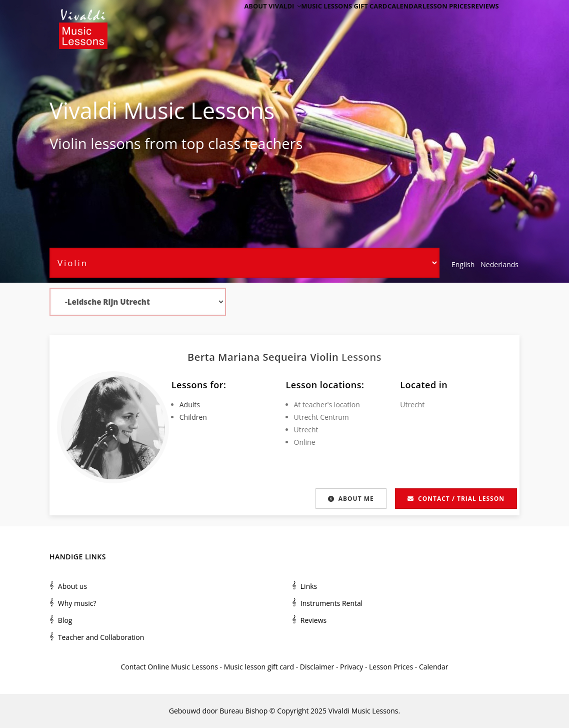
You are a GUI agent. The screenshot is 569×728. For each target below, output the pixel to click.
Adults (190, 405)
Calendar (389, 21)
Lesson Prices (437, 21)
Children (193, 417)
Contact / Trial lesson (456, 499)
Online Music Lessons (183, 667)
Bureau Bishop (243, 711)
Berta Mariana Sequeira (249, 357)
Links (309, 586)
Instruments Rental (332, 603)
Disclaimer (317, 667)
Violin (68, 144)
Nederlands (499, 264)
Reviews (481, 21)
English (463, 264)
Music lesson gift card (259, 667)
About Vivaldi (250, 21)
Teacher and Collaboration (101, 637)
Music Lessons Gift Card (325, 21)
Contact (133, 667)
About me (350, 499)
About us (72, 586)
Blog (65, 620)
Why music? (77, 603)
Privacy (351, 667)
